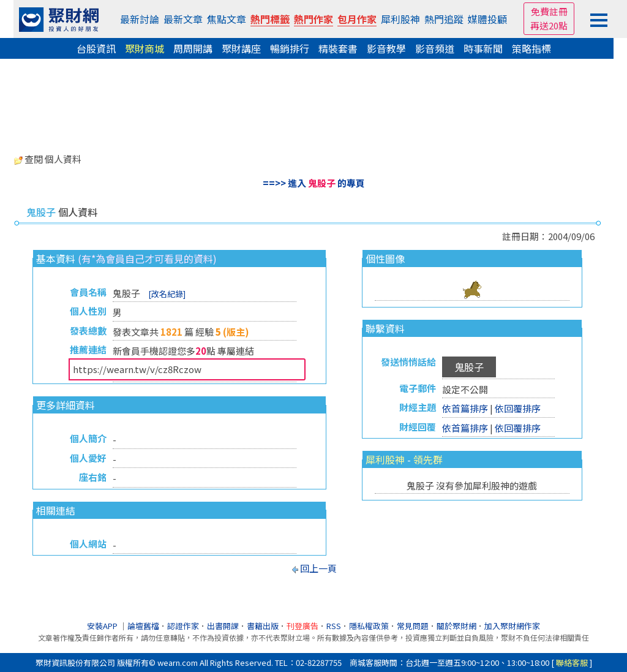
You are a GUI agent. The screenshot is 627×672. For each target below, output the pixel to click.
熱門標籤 (270, 19)
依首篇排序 (465, 408)
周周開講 (193, 48)
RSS (334, 626)
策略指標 (531, 48)
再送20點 (549, 25)
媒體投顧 (487, 19)
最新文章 (183, 19)
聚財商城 (145, 48)
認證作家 (183, 626)
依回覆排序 (518, 408)
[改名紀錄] (167, 294)
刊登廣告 (302, 626)
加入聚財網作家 (512, 626)
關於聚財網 (456, 626)
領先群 (428, 459)
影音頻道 (435, 48)
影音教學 (386, 48)
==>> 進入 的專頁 (314, 183)
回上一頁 (318, 568)
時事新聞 (483, 48)
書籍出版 (263, 626)
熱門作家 (313, 19)
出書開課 (223, 626)
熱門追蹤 (444, 19)
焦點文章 (227, 19)
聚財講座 (241, 48)
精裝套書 (338, 48)
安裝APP (103, 626)
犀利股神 (400, 19)
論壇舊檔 (143, 626)
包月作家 (357, 19)
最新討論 (140, 19)
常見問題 (413, 626)
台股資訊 (96, 48)
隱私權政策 (369, 626)
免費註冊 (549, 11)
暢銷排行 (290, 48)
